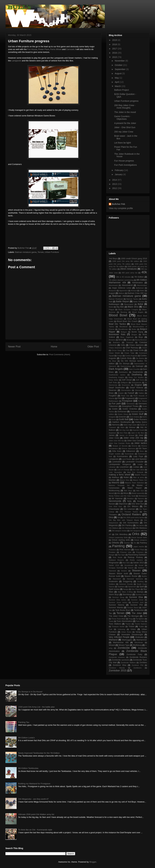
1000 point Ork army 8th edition (126, 261)
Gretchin (122, 417)
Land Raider (127, 459)
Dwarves (113, 390)
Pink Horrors (125, 550)
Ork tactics (140, 525)
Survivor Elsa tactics (117, 600)
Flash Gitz (125, 396)
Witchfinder (139, 642)
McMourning (114, 491)
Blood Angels (138, 312)
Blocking (124, 312)
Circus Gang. (117, 350)
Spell (142, 587)
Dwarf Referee (137, 388)
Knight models (115, 454)
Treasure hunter (118, 627)
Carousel (70, 49)
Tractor (128, 624)
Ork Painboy (127, 525)
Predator (112, 552)
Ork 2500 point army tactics (134, 517)
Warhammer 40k (121, 642)
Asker (142, 291)
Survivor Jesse (137, 600)
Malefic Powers (141, 475)
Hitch (122, 427)
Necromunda (115, 501)
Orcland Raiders (131, 514)
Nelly (129, 501)
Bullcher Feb (118, 204)
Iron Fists (124, 433)
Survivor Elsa (136, 597)
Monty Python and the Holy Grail (122, 496)
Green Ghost (123, 414)
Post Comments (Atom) (60, 354)
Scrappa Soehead (116, 568)
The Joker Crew (116, 616)
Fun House (32, 49)
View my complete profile (121, 208)
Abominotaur (142, 285)
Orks (136, 534)
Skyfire (144, 576)
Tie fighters (140, 619)
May (117, 78)
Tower (111, 621)
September (120, 69)
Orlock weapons (141, 540)
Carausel (130, 342)
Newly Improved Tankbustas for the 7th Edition (39, 753)
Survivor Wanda (116, 608)
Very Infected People (119, 637)
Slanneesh (117, 579)
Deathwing (137, 375)
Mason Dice (125, 480)
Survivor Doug (118, 597)
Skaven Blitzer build (118, 574)
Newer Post (14, 347)
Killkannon (131, 451)
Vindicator (139, 637)
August (118, 73)
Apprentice (124, 291)
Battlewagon (114, 304)
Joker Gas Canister (136, 441)
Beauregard (129, 304)
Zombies (143, 663)
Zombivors (137, 668)
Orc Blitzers (133, 506)
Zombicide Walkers (128, 663)
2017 (115, 49)
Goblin (115, 409)
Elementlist (139, 390)
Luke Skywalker (115, 472)
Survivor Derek (141, 595)
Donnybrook (136, 383)
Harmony (116, 425)
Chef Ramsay (132, 348)
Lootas (136, 467)
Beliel (111, 307)
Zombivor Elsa (119, 665)
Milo (119, 493)
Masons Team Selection (135, 483)
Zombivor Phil (138, 665)
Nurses (112, 504)
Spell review (114, 589)
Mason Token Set (140, 480)
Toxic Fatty (140, 621)
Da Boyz (113, 361)
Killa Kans (117, 451)
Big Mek (120, 307)
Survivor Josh (138, 602)
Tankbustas (139, 610)
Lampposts (16, 61)
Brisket (129, 340)
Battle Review (139, 302)
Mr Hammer (117, 499)
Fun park (116, 403)
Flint (120, 398)
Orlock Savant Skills (139, 538)
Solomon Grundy (126, 584)
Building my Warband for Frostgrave (34, 784)
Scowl (141, 565)
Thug (131, 619)
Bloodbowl (124, 327)
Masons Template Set (119, 485)
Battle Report (123, 301)
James (112, 435)
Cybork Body (126, 358)
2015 (115, 57)
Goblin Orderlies (130, 409)
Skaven (136, 571)
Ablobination (137, 283)
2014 (115, 180)
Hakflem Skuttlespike (122, 422)
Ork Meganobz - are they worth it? (33, 799)
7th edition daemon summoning (121, 280)
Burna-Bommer (141, 340)
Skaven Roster (131, 576)
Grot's (145, 417)
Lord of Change (123, 470)
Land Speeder (141, 459)
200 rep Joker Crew (124, 132)
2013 (115, 184)
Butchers (116, 342)
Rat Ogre (121, 555)
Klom (142, 451)
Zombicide (124, 648)
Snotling (140, 581)
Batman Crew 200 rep (137, 293)
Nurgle (140, 501)
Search (131, 568)
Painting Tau (24, 722)
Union (133, 629)
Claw (128, 350)
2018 (115, 44)
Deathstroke (138, 372)
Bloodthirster (123, 329)
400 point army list (129, 273)
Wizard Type (124, 645)
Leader (140, 464)
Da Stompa (124, 364)
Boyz (141, 337)
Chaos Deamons (115, 348)
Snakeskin (113, 581)
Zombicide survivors (121, 660)
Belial (140, 304)
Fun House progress (124, 161)
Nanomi (141, 499)
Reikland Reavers (116, 560)
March (118, 86)
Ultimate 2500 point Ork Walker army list (36, 814)
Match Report (135, 488)
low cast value (138, 470)
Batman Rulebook (116, 299)
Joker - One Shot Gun (125, 127)
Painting (118, 546)
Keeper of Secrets (120, 446)
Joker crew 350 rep (116, 441)
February (119, 170)
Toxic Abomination (124, 621)
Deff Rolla (113, 383)
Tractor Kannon (141, 624)
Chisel (145, 348)
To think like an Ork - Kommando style (35, 830)
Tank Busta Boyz (123, 610)
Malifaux (116, 477)
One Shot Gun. (116, 506)
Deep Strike (114, 380)
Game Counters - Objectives (123, 118)
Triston (131, 627)
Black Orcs (133, 307)
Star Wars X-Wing (125, 592)
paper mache (139, 547)
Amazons (112, 291)
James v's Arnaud (127, 435)
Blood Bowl (118, 315)
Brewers (112, 340)
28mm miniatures (128, 269)
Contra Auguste (131, 356)
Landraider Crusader (135, 462)
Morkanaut (143, 496)
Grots (114, 419)
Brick (121, 340)
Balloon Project (122, 90)
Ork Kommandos (131, 523)
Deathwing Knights (116, 377)
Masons (116, 483)
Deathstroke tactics (117, 375)
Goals (145, 406)
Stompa (140, 592)
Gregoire (112, 417)
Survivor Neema (116, 605)
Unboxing (121, 629)
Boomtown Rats (117, 334)
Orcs (111, 517)
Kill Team (143, 449)
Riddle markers (136, 560)
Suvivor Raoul (133, 608)
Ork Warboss (141, 528)
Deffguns (124, 383)
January (119, 174)
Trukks (141, 627)
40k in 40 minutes (123, 277)
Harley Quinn (141, 422)
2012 (115, 188)
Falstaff (131, 393)
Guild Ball (124, 419)
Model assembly (138, 493)
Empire (121, 393)
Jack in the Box (138, 433)
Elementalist (126, 390)
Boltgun (124, 332)
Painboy (143, 543)
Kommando (129, 454)
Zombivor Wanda (117, 668)
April (117, 82)
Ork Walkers (114, 528)
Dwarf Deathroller (117, 388)
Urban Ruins (126, 632)
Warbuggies (127, 640)
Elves (111, 393)
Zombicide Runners (138, 657)
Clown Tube (129, 353)
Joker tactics (141, 443)
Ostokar (127, 543)
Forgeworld (130, 398)
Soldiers (112, 584)
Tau (110, 613)
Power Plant (44, 49)
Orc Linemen (129, 509)
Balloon (121, 293)
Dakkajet (140, 366)
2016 (115, 53)
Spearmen (132, 587)
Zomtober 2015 (118, 671)
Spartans (121, 587)
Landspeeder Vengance (120, 464)
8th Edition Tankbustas (28, 768)
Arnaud (134, 291)
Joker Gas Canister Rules (120, 443)
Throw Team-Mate (118, 619)
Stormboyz (127, 595)
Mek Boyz (128, 491)
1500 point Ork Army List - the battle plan (36, 707)
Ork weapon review (119, 531)
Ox (135, 543)
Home (54, 347)
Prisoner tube (126, 552)
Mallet (126, 477)
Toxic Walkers (115, 624)
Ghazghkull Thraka (130, 406)
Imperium (112, 433)
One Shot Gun (138, 504)
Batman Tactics (132, 299)
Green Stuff (138, 414)
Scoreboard (129, 565)
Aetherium (140, 288)
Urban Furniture (52, 252)
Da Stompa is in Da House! (30, 692)
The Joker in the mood (125, 112)
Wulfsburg (137, 645)
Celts (123, 345)
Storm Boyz (114, 595)
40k (144, 272)
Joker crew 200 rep (133, 438)
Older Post (93, 347)
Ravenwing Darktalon (138, 555)
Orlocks (115, 543)
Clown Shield (114, 353)
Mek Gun (140, 491)
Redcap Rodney (135, 557)
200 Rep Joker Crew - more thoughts (125, 107)
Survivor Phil (136, 605)
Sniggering (128, 581)
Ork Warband (127, 528)
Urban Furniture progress (126, 101)
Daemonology (126, 366)
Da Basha (140, 358)
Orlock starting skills (121, 540)
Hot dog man (124, 430)
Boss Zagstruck (127, 337)
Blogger (93, 862)
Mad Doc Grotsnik (135, 472)
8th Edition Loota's (26, 738)
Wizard (112, 645)
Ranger (112, 555)
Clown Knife (138, 350)
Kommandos (122, 456)
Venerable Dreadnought (132, 635)
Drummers (126, 385)
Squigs (126, 589)
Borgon (134, 335)
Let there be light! (123, 143)
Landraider (117, 462)
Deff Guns (140, 380)
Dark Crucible (134, 369)
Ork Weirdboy (121, 534)
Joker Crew (114, 438)
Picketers (112, 550)
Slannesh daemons (135, 579)
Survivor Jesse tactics (118, 602)
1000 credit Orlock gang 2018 (134, 259)
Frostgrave (127, 401)
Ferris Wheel (56, 49)
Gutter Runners (140, 419)
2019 (115, 40)
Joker (141, 435)
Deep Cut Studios (136, 377)
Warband (113, 640)
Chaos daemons (136, 345)
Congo (120, 356)
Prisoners (140, 552)
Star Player (136, 589)
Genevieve (131, 404)
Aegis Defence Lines (122, 288)
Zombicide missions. (117, 657)
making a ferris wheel (120, 475)
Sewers (124, 571)
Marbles (112, 480)
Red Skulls (118, 557)
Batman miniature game (26, 252)
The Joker (137, 613)
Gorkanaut (122, 412)
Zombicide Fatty (134, 654)
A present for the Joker (125, 123)
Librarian (112, 467)
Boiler (134, 329)
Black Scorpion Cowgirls (128, 310)
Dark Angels (116, 369)
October (119, 65)
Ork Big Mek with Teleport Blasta (124, 520)
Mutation (130, 499)
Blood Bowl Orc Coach (127, 321)
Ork (119, 517)
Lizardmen (124, 467)
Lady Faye (138, 456)
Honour (132, 427)
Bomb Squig (137, 332)
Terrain (41, 252)
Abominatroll (127, 285)
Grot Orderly (134, 417)
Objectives (123, 504)
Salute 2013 (139, 563)
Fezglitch (113, 396)
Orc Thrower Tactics (129, 512)
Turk (111, 629)
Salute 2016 (114, 565)
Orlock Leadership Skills (118, 538)
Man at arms (139, 477)
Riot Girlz (126, 563)
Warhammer (142, 640)
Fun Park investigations (126, 165)
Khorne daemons (128, 449)
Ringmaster (114, 563)
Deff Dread (127, 380)
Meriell (111, 493)
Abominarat (113, 285)
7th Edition (139, 277)
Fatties (141, 393)
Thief (145, 616)
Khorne (134, 446)
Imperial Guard (138, 430)
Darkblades (123, 372)
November (120, 61)
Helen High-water (130, 425)
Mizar (126, 493)
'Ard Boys (113, 259)
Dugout (138, 385)
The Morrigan (133, 616)
